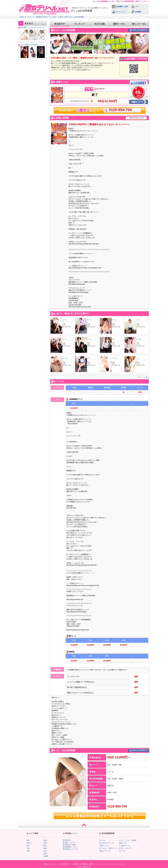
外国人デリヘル (105, 851)
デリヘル (102, 840)
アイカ (114, 358)
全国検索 (136, 12)
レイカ (65, 358)
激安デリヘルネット (51, 864)
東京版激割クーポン (70, 847)
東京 (28, 840)
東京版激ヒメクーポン (71, 849)
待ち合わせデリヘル (106, 843)
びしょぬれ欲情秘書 (77, 17)
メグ (138, 320)
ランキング (80, 24)
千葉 (28, 848)
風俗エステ (123, 843)
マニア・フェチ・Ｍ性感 (128, 840)
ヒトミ (65, 339)
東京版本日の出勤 (69, 845)
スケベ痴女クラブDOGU (29, 45)
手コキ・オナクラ (125, 848)
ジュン (90, 339)
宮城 (45, 854)
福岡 (45, 848)
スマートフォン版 (118, 864)
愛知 (45, 846)
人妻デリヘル (104, 846)
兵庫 (45, 843)
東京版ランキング (69, 842)
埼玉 (28, 846)
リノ (138, 358)
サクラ (90, 320)
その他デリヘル (124, 846)
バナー (135, 7)
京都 (45, 840)
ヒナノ (65, 320)
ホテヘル (122, 851)
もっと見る (145, 377)
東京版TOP (60, 24)
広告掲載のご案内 (120, 7)
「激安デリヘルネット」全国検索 (30, 17)
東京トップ (48, 17)
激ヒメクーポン (139, 24)
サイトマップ (119, 12)
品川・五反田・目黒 (61, 17)
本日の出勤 (99, 24)
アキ (89, 358)
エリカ (114, 320)
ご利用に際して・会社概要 (69, 864)
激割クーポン (119, 24)
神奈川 (29, 843)
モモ (113, 339)
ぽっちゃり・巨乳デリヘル (109, 848)
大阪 (28, 851)
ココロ (139, 339)
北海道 (46, 856)
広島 (45, 851)
